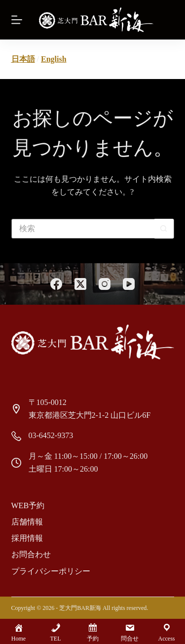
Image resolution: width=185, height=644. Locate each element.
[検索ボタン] (164, 229)
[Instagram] (105, 284)
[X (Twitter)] (80, 284)
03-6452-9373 (51, 435)
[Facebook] (56, 284)
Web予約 (28, 505)
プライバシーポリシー (51, 571)
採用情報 (27, 538)
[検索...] (83, 229)
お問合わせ (31, 554)
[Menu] (17, 20)
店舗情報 (27, 522)
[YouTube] (129, 284)
